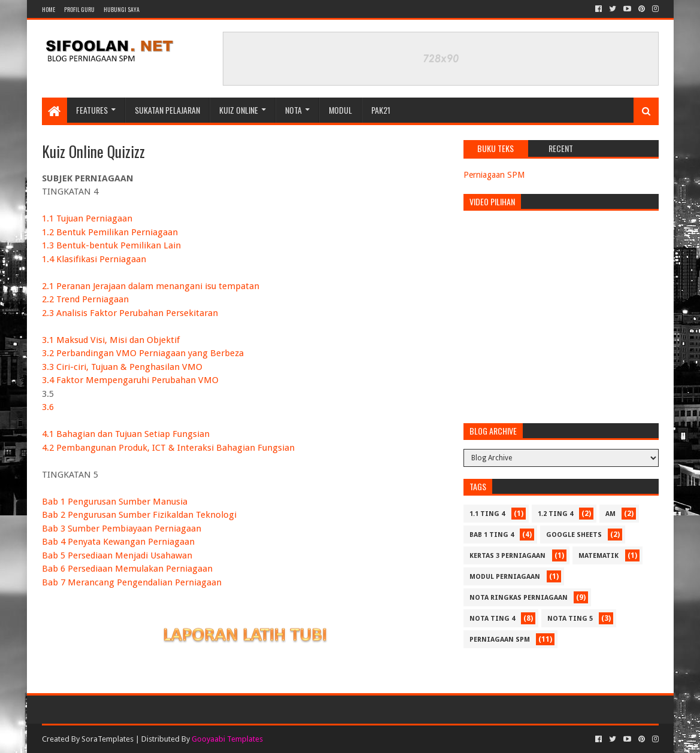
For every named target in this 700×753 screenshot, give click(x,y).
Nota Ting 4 (492, 619)
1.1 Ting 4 (487, 514)
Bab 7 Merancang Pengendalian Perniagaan (132, 582)
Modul (340, 110)
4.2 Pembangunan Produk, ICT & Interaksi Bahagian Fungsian (168, 448)
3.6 (48, 407)
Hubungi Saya (122, 9)
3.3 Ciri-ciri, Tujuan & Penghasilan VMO (122, 367)
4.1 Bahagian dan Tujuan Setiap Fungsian (126, 434)
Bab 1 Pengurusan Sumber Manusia (115, 502)
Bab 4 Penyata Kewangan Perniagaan (118, 542)
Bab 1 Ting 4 (492, 535)
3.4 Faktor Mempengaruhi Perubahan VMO (130, 380)
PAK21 (381, 110)
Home (49, 9)
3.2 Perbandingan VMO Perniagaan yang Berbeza (143, 353)
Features (92, 110)
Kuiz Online (239, 110)
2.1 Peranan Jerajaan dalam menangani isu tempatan (151, 286)
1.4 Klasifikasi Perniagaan (94, 259)
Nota (293, 110)
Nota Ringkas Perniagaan (519, 598)
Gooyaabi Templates (227, 739)
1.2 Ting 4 (555, 514)
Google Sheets (574, 535)
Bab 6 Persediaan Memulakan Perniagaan (127, 569)
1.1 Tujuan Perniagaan (87, 218)
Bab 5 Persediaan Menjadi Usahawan (117, 555)
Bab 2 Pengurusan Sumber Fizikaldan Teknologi (139, 515)
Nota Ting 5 (570, 619)
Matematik (599, 556)
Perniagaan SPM (494, 175)
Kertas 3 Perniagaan (507, 556)
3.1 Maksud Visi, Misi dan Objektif (111, 340)
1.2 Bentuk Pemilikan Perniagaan (110, 232)
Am (610, 514)
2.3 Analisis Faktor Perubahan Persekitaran (130, 313)
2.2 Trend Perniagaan (85, 299)
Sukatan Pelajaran (167, 110)
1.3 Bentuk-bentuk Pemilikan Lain (111, 245)
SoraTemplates (107, 739)
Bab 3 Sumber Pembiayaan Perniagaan (122, 529)
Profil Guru (79, 9)
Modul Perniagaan (505, 577)
